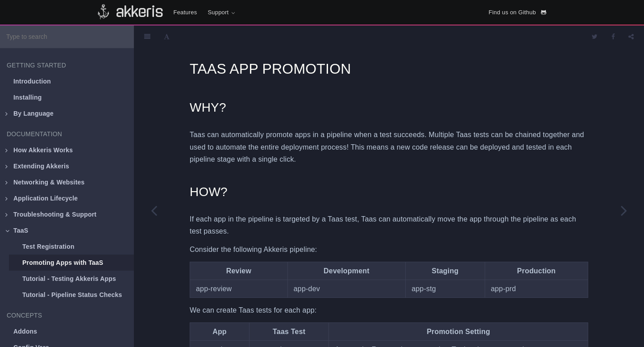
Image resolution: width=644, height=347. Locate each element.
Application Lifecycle (42, 198)
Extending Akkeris (37, 166)
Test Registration (48, 247)
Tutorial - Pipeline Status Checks (72, 295)
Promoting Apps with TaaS (63, 263)
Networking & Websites (45, 182)
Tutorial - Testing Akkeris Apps (69, 279)
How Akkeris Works (39, 150)
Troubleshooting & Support (51, 214)
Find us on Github (518, 12)
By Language (29, 113)
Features (185, 12)
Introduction (32, 81)
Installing (27, 97)
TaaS (17, 230)
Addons (25, 331)
